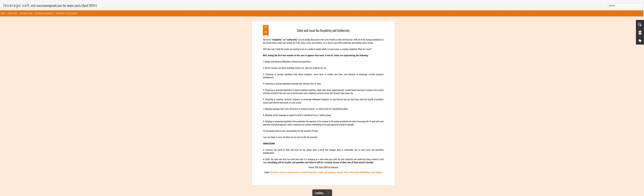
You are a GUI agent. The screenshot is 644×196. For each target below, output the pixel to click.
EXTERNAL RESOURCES (44, 13)
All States (274, 120)
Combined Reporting (308, 120)
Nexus (346, 120)
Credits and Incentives (327, 120)
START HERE (12, 13)
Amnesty (283, 120)
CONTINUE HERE (26, 13)
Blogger (338, 194)
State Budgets (376, 120)
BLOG (3, 13)
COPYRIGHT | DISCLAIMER (66, 13)
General (340, 120)
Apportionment (293, 120)
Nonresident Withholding (360, 120)
